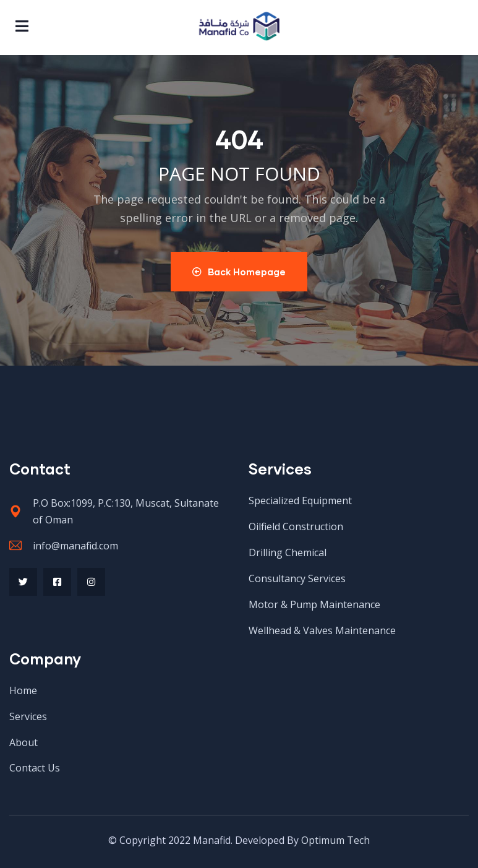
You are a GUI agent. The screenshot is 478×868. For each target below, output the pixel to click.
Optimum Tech (335, 840)
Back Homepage (239, 272)
